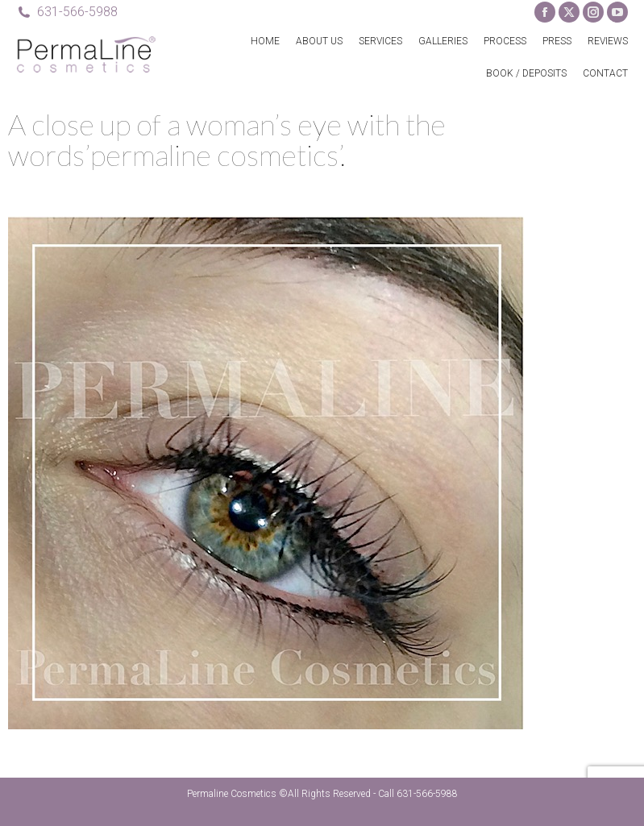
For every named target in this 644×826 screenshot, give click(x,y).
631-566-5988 (67, 12)
